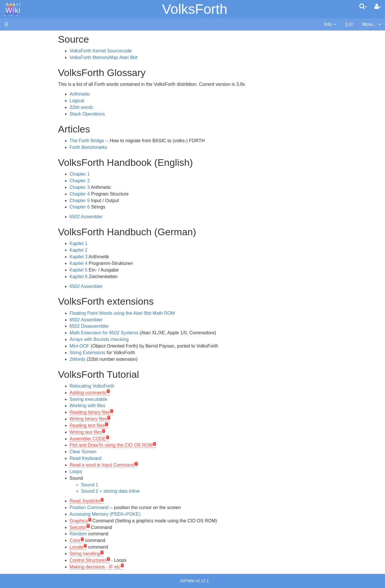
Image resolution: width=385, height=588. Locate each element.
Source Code (29, 269)
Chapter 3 (108, 187)
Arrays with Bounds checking (128, 339)
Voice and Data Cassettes (31, 307)
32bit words (110, 107)
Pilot (20, 214)
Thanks (12, 431)
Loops (105, 472)
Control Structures (117, 560)
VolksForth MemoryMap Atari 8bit (132, 57)
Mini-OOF (108, 346)
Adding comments (117, 393)
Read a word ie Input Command (131, 465)
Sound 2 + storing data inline (139, 491)
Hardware (14, 47)
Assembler (27, 148)
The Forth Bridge (116, 141)
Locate (105, 547)
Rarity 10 (14, 438)
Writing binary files (117, 419)
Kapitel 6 (107, 277)
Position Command (118, 508)
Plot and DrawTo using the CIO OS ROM (140, 445)
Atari (12, 8)
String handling (114, 554)
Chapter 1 (108, 174)
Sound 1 (119, 485)
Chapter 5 (108, 201)
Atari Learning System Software (37, 326)
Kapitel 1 (107, 243)
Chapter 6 (108, 207)
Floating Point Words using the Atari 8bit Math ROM (151, 313)
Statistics (14, 444)
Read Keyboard (114, 458)
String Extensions (116, 353)
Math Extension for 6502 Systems (133, 333)
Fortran (23, 174)
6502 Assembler (115, 217)
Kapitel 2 (107, 250)
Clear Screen (112, 452)
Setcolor (107, 527)
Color (104, 540)
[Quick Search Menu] (363, 6)
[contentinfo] (330, 25)
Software (13, 57)
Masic (22, 200)
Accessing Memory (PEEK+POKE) (134, 514)
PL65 (21, 220)
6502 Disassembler (118, 326)
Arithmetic (109, 94)
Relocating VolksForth (121, 386)
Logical (106, 101)
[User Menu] (378, 7)
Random (107, 534)
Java (21, 180)
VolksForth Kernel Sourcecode (129, 51)
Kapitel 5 (107, 270)
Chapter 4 (108, 194)
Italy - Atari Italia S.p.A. (39, 395)
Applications (17, 66)
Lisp (20, 187)
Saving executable (117, 399)
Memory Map (18, 76)
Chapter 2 (108, 181)
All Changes (17, 105)
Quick (22, 226)
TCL (20, 233)
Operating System (34, 262)
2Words (106, 359)
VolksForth (195, 9)
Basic (21, 154)
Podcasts (14, 352)
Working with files (116, 406)
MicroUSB (15, 95)
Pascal (23, 207)
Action (22, 141)
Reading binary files (119, 412)
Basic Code (28, 282)
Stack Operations (116, 114)
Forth (21, 167)
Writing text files (115, 432)
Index (10, 125)
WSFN (23, 240)
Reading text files (116, 425)
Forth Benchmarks (117, 147)
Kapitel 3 (107, 257)
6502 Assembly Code (38, 276)
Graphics (108, 521)
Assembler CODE (117, 439)
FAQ (9, 115)
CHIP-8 (23, 246)
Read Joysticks (114, 501)
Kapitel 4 (107, 263)
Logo (21, 194)
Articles (12, 37)
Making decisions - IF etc (124, 567)
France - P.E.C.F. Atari (38, 375)
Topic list (13, 86)
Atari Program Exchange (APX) (36, 317)
